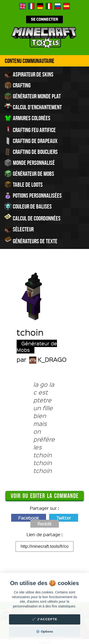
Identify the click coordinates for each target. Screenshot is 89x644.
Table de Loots (23, 185)
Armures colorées (27, 118)
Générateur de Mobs (29, 174)
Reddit (45, 524)
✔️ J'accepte (45, 619)
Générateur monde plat (33, 96)
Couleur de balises (28, 206)
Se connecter (44, 19)
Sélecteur (19, 229)
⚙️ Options (44, 632)
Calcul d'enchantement (33, 107)
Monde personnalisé (30, 163)
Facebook (29, 518)
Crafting (17, 85)
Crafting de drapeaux (31, 141)
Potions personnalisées (33, 196)
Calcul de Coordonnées (32, 218)
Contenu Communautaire (30, 61)
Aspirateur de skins (29, 74)
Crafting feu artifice (30, 129)
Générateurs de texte (31, 241)
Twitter (64, 518)
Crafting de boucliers (31, 152)
